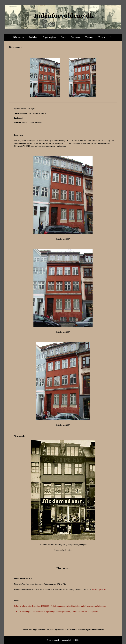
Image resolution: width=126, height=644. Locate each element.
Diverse (102, 37)
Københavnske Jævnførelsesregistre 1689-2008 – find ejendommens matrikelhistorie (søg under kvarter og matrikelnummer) (60, 606)
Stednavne (76, 37)
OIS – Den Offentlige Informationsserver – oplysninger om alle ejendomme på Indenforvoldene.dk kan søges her (56, 612)
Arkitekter (33, 37)
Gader (63, 37)
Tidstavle (89, 37)
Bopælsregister (49, 37)
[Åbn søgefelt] (112, 37)
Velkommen (18, 37)
